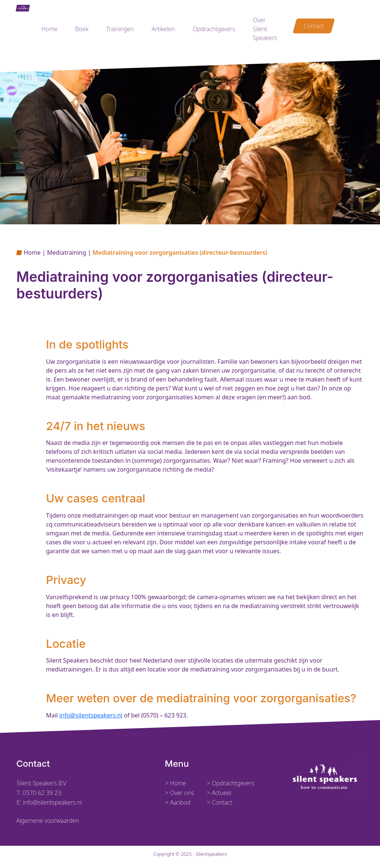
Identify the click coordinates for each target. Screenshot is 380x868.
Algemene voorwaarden (48, 821)
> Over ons (180, 793)
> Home (176, 783)
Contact (314, 26)
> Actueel (219, 793)
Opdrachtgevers (214, 29)
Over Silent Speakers (265, 29)
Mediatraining (67, 253)
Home (49, 29)
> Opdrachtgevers (230, 783)
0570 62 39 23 (42, 793)
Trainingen (120, 29)
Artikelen (163, 29)
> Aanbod (178, 802)
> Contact (219, 802)
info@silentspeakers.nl (91, 715)
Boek (82, 29)
